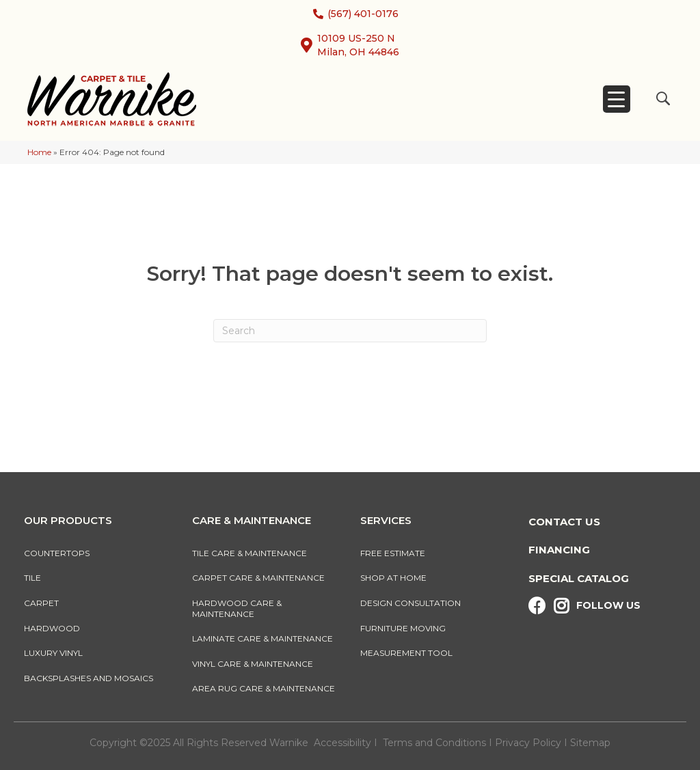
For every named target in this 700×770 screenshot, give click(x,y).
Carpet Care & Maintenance (258, 578)
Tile (32, 578)
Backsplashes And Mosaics (89, 678)
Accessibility (342, 743)
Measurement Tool (406, 653)
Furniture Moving (405, 628)
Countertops (57, 553)
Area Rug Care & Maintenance (264, 688)
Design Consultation (410, 603)
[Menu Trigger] (617, 99)
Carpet (41, 603)
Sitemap (590, 743)
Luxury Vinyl (53, 653)
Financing (559, 550)
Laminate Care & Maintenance (262, 638)
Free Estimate (393, 553)
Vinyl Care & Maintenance (253, 664)
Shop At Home (393, 578)
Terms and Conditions (434, 743)
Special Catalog (579, 578)
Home (39, 152)
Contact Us (564, 522)
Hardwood (52, 628)
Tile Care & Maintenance (250, 553)
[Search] (350, 331)
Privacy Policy (529, 743)
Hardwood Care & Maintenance (237, 608)
